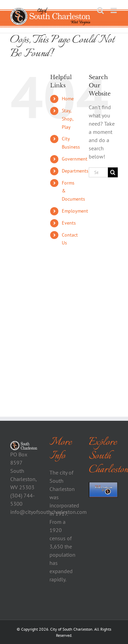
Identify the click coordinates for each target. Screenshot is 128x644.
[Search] (113, 172)
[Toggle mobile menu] (114, 10)
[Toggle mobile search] (100, 10)
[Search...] (98, 172)
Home (68, 99)
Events (69, 223)
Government (75, 159)
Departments (75, 171)
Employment (75, 211)
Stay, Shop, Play (67, 119)
